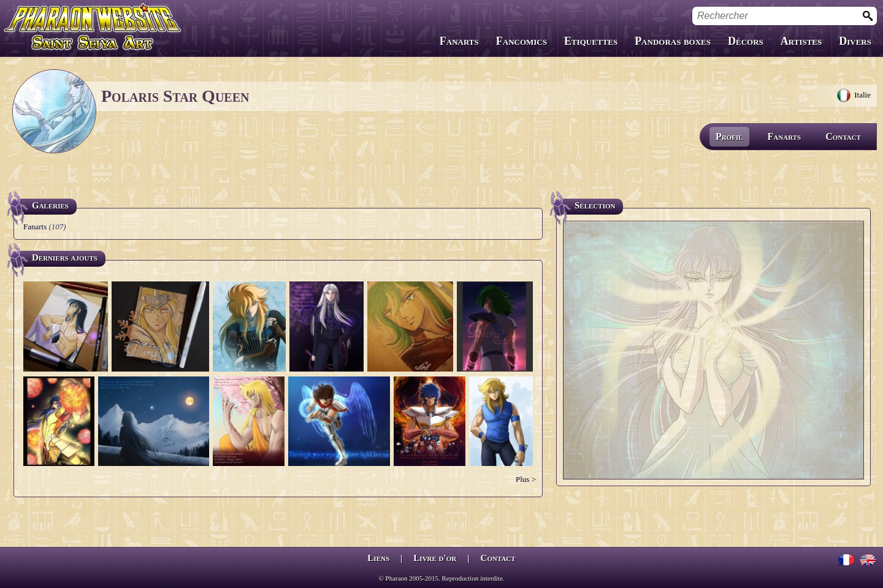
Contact (843, 136)
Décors (746, 41)
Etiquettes (591, 41)
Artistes (801, 41)
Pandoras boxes (673, 41)
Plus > (526, 479)
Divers (855, 41)
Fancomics (522, 41)
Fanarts (459, 41)
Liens (378, 558)
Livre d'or (435, 558)
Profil (729, 136)
